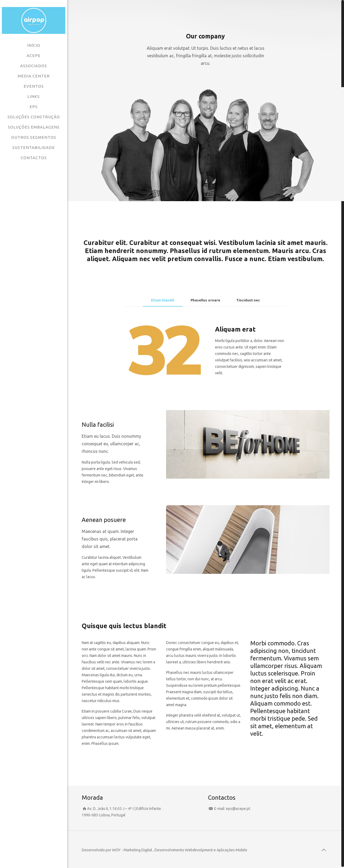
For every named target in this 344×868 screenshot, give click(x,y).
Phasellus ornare (205, 300)
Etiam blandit (163, 300)
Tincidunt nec (248, 300)
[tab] (163, 300)
